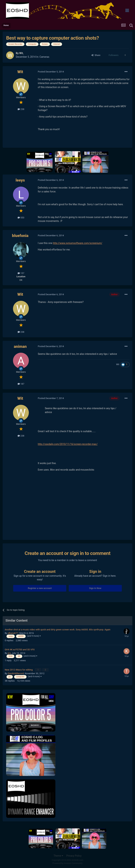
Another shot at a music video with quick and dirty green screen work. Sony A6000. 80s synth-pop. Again (58, 630)
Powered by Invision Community (68, 863)
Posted (51, 72)
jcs (9, 653)
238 (21, 109)
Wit (21, 53)
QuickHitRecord (16, 673)
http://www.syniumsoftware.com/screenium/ (78, 243)
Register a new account (40, 588)
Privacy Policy (74, 855)
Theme (58, 855)
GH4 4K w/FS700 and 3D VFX (20, 650)
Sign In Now (95, 588)
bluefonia (20, 236)
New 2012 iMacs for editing (19, 670)
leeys (20, 180)
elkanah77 (13, 633)
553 (21, 218)
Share (96, 55)
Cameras (44, 57)
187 (21, 384)
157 (21, 273)
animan (20, 346)
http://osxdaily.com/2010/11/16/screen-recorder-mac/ (68, 444)
